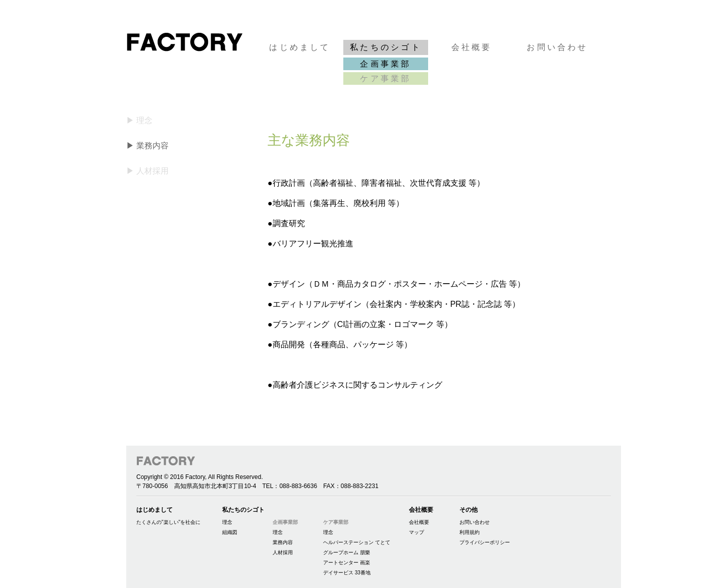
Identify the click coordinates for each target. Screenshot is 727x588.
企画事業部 (385, 64)
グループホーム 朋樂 (347, 552)
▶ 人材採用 (147, 171)
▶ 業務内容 (147, 146)
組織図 (230, 532)
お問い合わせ (557, 47)
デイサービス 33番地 (347, 573)
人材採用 (283, 552)
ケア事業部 (385, 78)
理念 (227, 522)
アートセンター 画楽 (347, 563)
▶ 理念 (139, 120)
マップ (417, 532)
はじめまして (300, 47)
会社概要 (472, 47)
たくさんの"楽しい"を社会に (168, 522)
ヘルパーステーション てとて (357, 542)
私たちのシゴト (386, 47)
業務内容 (283, 542)
